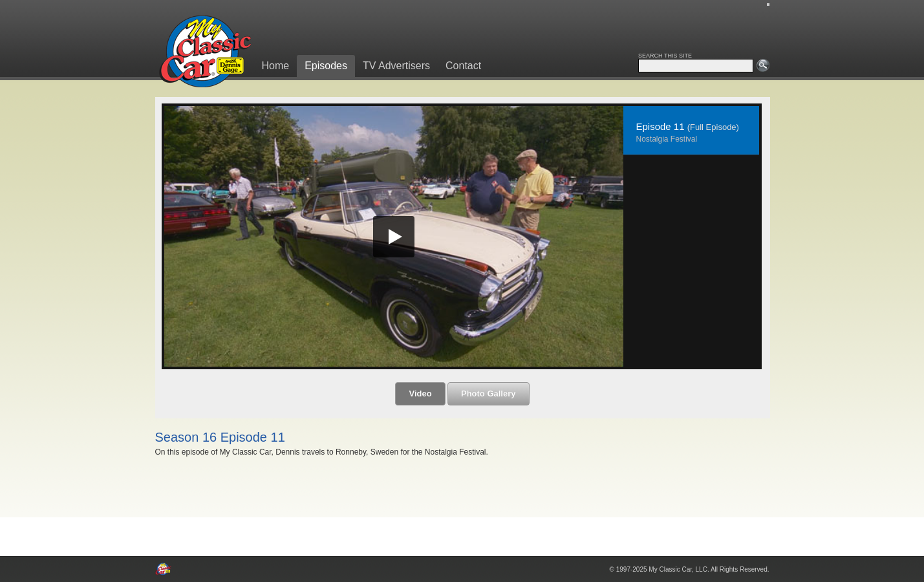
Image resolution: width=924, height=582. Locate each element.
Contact (463, 66)
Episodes (326, 66)
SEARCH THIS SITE (665, 56)
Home (276, 66)
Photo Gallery (489, 393)
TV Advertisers (396, 66)
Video (420, 393)
